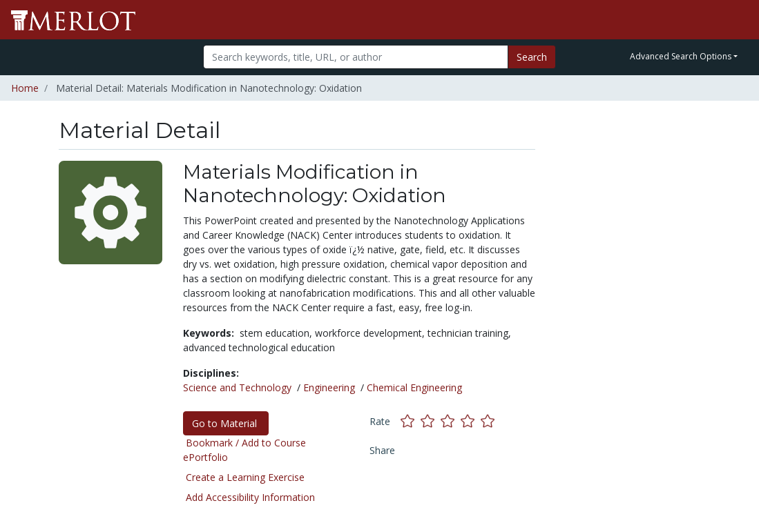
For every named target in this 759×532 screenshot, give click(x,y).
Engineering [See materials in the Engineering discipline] (329, 387)
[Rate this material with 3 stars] (451, 421)
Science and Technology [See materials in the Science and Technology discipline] (237, 387)
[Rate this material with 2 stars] (431, 421)
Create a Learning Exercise (245, 477)
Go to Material (226, 423)
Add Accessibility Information (250, 497)
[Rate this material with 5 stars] (489, 421)
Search (532, 57)
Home (25, 88)
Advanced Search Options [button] (681, 56)
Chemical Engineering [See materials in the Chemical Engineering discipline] (414, 387)
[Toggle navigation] (740, 20)
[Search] (356, 57)
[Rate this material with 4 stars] (471, 421)
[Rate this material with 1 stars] (411, 421)
